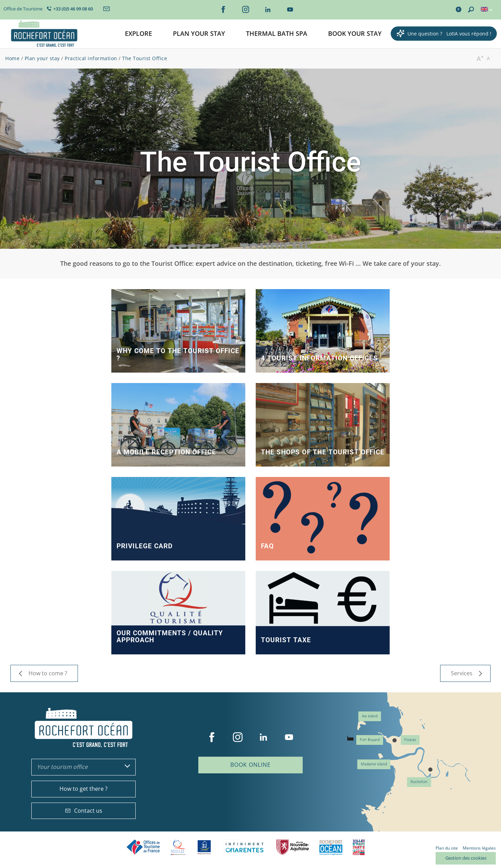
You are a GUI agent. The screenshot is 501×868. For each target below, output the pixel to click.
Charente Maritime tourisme (245, 847)
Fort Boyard (370, 740)
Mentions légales (479, 848)
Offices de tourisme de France (143, 847)
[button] (138, 34)
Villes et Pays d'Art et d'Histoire (359, 847)
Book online (250, 765)
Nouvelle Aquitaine (293, 847)
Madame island (374, 764)
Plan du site (447, 848)
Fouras (410, 740)
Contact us (84, 811)
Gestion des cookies (466, 858)
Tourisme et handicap (204, 847)
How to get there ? (83, 789)
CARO (331, 847)
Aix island (370, 716)
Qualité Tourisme (178, 847)
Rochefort (419, 782)
